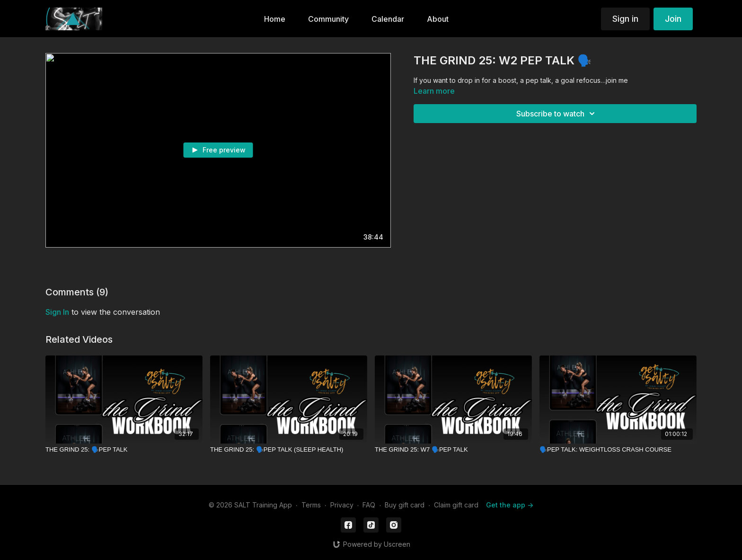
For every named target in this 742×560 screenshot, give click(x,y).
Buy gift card (405, 505)
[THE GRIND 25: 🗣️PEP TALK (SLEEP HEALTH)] (289, 450)
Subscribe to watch (557, 114)
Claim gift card (456, 505)
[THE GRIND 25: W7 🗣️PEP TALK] (453, 450)
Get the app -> (510, 505)
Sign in (625, 19)
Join (673, 19)
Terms (311, 505)
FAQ (369, 505)
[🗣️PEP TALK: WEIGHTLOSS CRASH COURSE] (618, 450)
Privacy (342, 505)
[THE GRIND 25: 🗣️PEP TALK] (124, 450)
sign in (57, 312)
